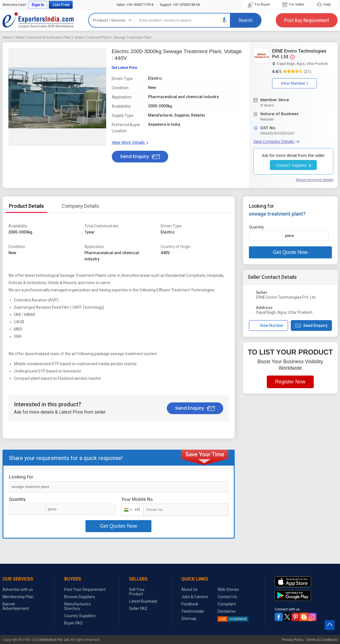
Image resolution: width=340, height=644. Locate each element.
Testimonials (193, 611)
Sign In (38, 5)
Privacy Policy (293, 640)
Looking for (21, 477)
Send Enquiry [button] (140, 156)
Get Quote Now (290, 252)
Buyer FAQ (73, 623)
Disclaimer (227, 611)
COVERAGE (232, 619)
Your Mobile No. (138, 499)
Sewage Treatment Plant (132, 37)
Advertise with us (18, 589)
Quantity (17, 499)
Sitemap (189, 619)
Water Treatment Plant (92, 37)
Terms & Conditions (322, 640)
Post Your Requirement (85, 589)
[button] (224, 20)
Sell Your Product (137, 592)
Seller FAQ (138, 608)
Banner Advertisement (16, 606)
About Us (189, 589)
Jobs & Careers (195, 597)
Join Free (61, 5)
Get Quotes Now (118, 526)
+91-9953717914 (135, 5)
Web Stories (228, 589)
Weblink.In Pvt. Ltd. (55, 640)
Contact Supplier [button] (293, 165)
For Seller (294, 4)
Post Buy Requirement (307, 20)
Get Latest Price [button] (124, 68)
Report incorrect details (315, 180)
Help (324, 4)
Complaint (227, 604)
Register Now (290, 382)
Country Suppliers (80, 616)
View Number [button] (294, 83)
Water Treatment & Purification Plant (43, 37)
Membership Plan (18, 597)
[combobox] (131, 510)
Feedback (190, 604)
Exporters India (38, 20)
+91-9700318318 (180, 5)
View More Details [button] (130, 142)
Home (7, 37)
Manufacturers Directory (78, 606)
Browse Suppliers (80, 597)
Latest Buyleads (143, 601)
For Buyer (259, 4)
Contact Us (227, 597)
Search (245, 20)
